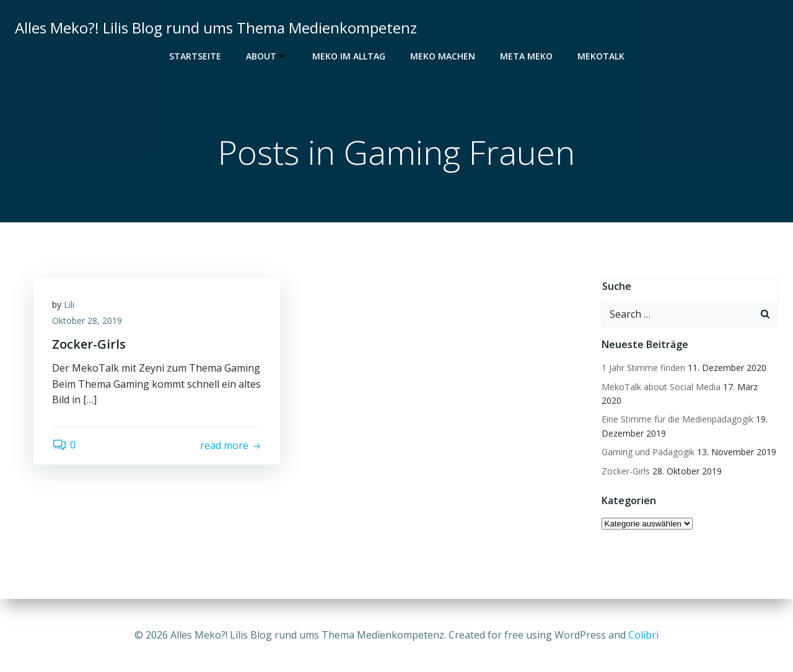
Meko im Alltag (349, 56)
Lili (69, 304)
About (267, 56)
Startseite (195, 56)
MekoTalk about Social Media (661, 387)
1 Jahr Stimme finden (643, 368)
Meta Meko (526, 56)
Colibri (643, 635)
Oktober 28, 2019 (87, 321)
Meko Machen (443, 56)
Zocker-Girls (626, 471)
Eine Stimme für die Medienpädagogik (677, 419)
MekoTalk (601, 56)
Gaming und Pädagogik (648, 452)
